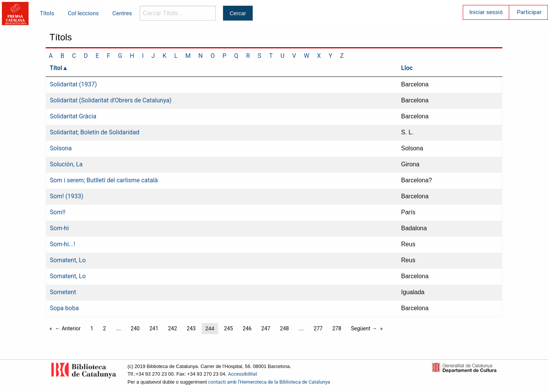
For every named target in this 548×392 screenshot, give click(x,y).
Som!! (58, 212)
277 (318, 328)
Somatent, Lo (68, 260)
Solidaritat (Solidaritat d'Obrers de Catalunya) (111, 100)
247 (266, 328)
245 (228, 328)
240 (135, 328)
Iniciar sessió (486, 12)
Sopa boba (64, 308)
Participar (529, 12)
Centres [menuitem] (122, 13)
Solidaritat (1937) (73, 84)
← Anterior (68, 328)
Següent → (364, 328)
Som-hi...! (63, 244)
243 (191, 328)
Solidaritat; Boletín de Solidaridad (95, 132)
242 (172, 328)
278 (337, 328)
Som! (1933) (67, 196)
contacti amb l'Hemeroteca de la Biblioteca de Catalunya (269, 382)
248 (285, 328)
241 (154, 328)
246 (247, 328)
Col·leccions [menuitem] (83, 13)
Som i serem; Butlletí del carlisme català (104, 180)
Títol (56, 68)
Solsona (61, 148)
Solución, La (66, 164)
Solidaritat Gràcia (73, 116)
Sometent (63, 292)
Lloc (407, 68)
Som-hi (59, 228)
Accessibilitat (243, 374)
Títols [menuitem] (47, 13)
